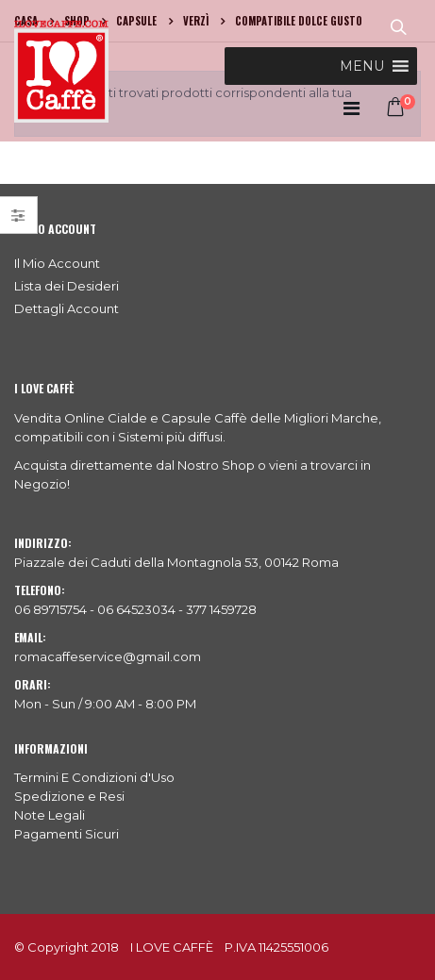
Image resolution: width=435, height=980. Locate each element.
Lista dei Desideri (67, 286)
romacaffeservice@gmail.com (108, 656)
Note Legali (50, 815)
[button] (362, 66)
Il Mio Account (57, 263)
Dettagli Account (67, 308)
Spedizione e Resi (69, 796)
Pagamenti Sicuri (67, 834)
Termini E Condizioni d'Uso (94, 777)
